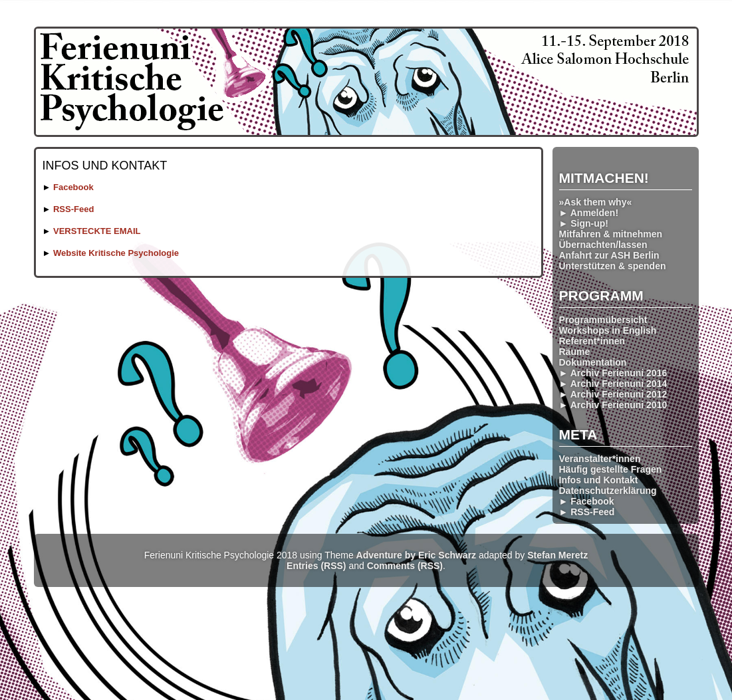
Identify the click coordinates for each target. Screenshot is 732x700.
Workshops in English (608, 330)
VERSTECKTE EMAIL (97, 231)
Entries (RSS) (316, 566)
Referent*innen (592, 341)
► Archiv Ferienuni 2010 (613, 405)
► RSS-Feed (587, 512)
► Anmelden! (589, 213)
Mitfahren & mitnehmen (611, 234)
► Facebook (587, 501)
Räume (575, 352)
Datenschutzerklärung (608, 491)
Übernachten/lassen (603, 245)
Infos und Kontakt (599, 480)
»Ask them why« (596, 202)
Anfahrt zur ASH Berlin (609, 255)
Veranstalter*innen (600, 459)
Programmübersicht (603, 320)
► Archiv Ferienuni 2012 (613, 394)
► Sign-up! (584, 223)
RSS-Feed (73, 209)
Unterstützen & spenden (613, 266)
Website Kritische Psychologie (116, 253)
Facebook (73, 187)
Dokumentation (593, 362)
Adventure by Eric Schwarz (417, 555)
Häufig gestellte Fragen (611, 469)
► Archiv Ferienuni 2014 (613, 384)
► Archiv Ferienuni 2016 (613, 373)
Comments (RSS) (405, 566)
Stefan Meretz (557, 555)
